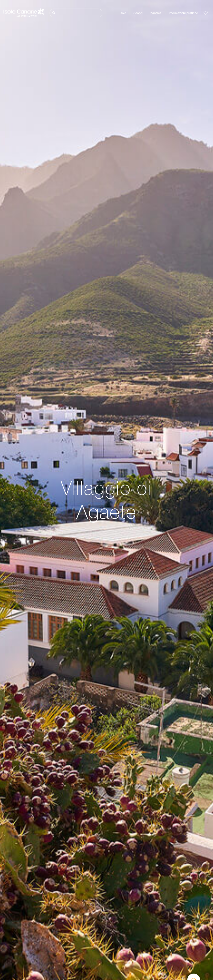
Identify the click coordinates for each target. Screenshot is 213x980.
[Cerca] (76, 13)
